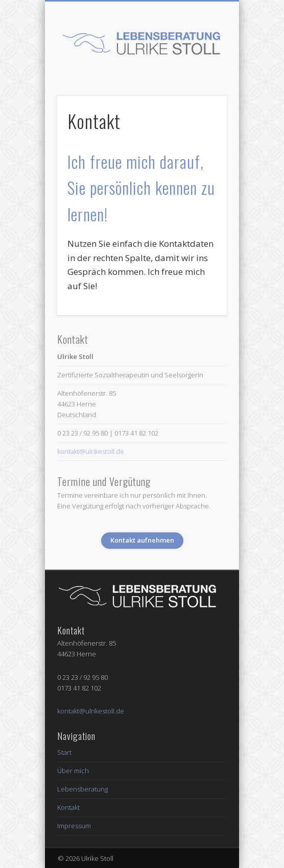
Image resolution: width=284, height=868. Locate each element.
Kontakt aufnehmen (142, 540)
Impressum (74, 826)
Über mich (73, 771)
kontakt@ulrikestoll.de (91, 451)
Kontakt (68, 807)
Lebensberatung (82, 789)
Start (64, 752)
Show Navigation (202, 91)
